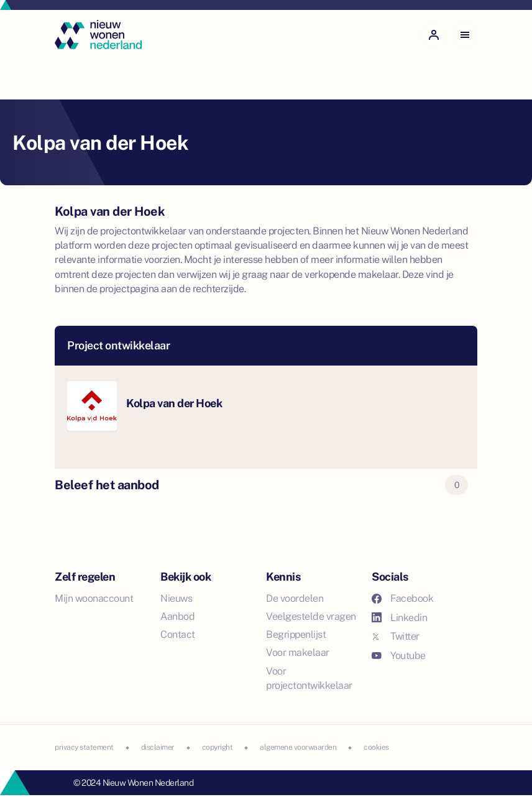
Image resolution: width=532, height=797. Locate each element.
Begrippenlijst (296, 634)
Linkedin (399, 618)
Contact (178, 634)
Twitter (396, 636)
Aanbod (177, 616)
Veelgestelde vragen (311, 616)
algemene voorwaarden (298, 747)
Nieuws (176, 598)
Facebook (402, 598)
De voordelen (295, 598)
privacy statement (84, 747)
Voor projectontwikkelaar (309, 678)
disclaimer (158, 747)
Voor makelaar (298, 652)
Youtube (399, 656)
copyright (218, 747)
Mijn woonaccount (94, 598)
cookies (376, 747)
